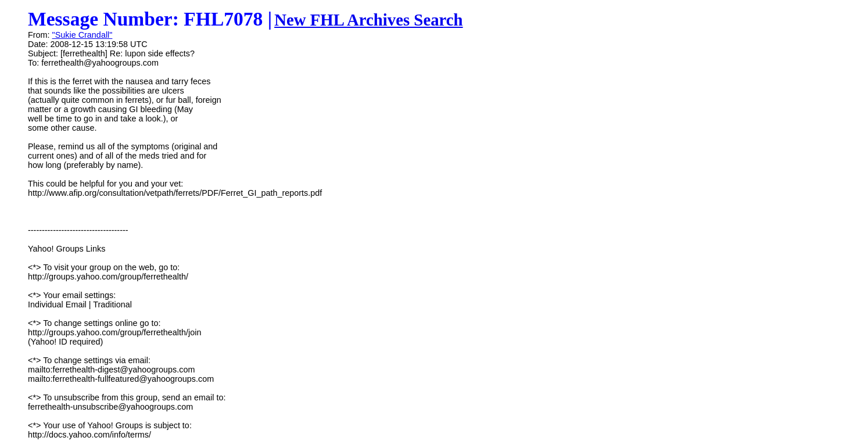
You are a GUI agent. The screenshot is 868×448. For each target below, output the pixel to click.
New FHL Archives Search (369, 20)
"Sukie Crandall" (83, 35)
